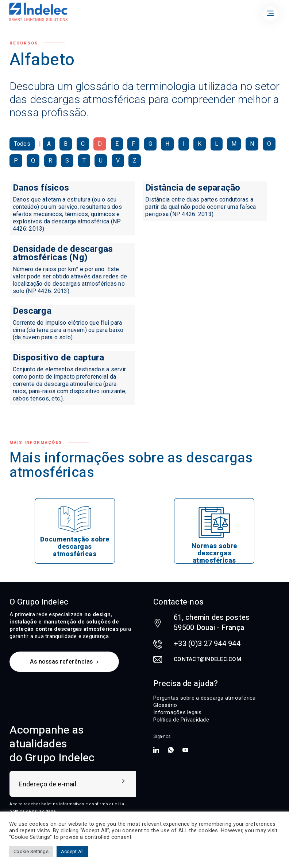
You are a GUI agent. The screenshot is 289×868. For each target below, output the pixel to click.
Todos (22, 144)
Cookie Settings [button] (31, 851)
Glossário (165, 705)
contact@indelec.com (207, 659)
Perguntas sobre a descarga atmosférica (205, 698)
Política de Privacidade (181, 720)
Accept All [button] (72, 851)
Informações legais (178, 712)
